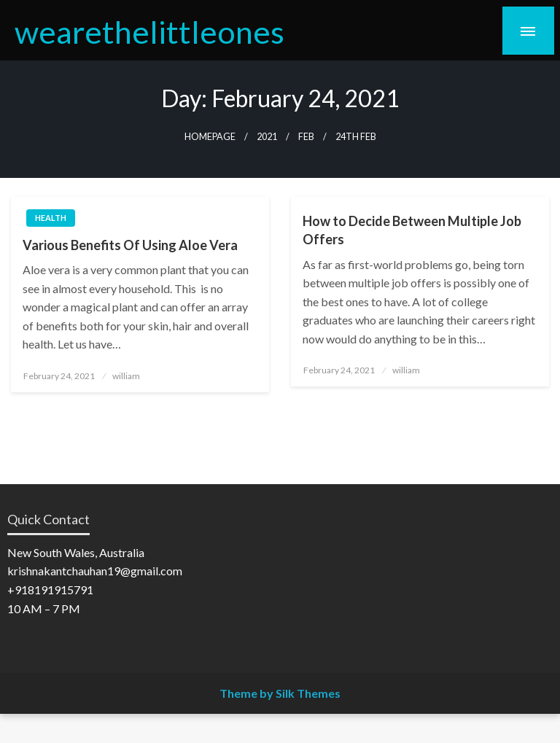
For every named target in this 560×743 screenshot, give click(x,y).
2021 (267, 137)
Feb (306, 137)
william (126, 376)
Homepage (210, 137)
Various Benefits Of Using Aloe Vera (130, 245)
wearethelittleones (149, 31)
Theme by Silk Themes (280, 693)
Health (51, 218)
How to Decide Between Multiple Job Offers (412, 230)
